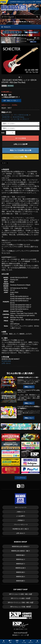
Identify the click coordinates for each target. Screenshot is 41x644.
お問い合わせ (6, 363)
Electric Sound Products (20, 633)
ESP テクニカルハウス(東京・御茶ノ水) (21, 594)
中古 (17, 642)
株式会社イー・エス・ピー (20, 635)
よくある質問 (20, 516)
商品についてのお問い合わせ (21, 150)
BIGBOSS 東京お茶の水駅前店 (20, 547)
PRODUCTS (6, 27)
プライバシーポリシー (20, 525)
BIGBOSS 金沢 (20, 564)
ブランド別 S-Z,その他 (21, 115)
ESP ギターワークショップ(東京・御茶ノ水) (21, 602)
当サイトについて (20, 507)
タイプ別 (16, 119)
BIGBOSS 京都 (20, 572)
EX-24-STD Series (18, 117)
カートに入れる (21, 138)
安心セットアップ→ (33, 9)
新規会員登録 (18, 22)
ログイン (32, 22)
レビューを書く (20, 157)
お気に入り (25, 22)
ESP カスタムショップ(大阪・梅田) (21, 607)
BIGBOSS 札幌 (20, 555)
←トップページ (21, 478)
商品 (10, 642)
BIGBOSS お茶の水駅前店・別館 (20, 551)
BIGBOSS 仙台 (20, 559)
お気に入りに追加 (21, 144)
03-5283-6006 (6, 361)
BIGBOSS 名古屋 (20, 568)
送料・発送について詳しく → (11, 101)
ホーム (4, 642)
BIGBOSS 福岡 (20, 581)
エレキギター (6, 115)
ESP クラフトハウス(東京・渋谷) (20, 598)
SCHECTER (6, 117)
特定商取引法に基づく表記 (20, 529)
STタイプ (26, 119)
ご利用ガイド (10, 22)
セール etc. (24, 642)
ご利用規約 (20, 520)
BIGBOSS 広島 (20, 577)
